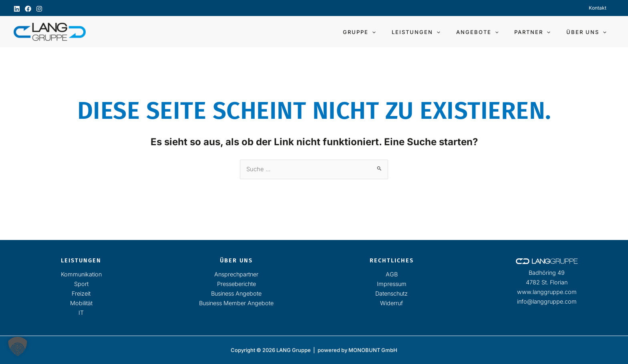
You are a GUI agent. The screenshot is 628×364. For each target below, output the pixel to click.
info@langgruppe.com (547, 301)
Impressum (392, 284)
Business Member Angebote (236, 303)
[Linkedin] (17, 9)
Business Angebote (236, 293)
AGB (392, 274)
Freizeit (81, 293)
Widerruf (391, 303)
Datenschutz (391, 293)
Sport (81, 284)
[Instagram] (39, 9)
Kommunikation (81, 274)
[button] (397, 32)
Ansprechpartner (236, 274)
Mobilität (81, 303)
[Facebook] (28, 9)
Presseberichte (237, 284)
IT (81, 313)
